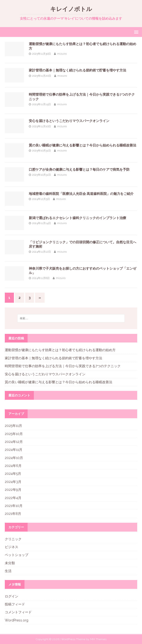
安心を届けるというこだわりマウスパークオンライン (69, 121)
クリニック (13, 539)
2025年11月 (13, 426)
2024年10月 (14, 458)
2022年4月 (13, 498)
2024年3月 (13, 482)
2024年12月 (14, 442)
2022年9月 (13, 490)
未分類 (10, 563)
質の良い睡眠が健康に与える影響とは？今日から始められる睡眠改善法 (83, 145)
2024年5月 (13, 474)
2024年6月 (13, 466)
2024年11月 (14, 450)
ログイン (12, 596)
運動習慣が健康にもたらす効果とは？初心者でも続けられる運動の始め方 (60, 350)
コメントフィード (18, 612)
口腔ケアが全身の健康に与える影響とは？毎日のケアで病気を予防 (79, 169)
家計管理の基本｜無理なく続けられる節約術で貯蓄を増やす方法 (77, 70)
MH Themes (98, 639)
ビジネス (12, 547)
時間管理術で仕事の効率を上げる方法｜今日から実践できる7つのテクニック (63, 366)
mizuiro (62, 54)
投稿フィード (15, 604)
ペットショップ (17, 555)
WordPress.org (17, 620)
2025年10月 (14, 434)
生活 (8, 571)
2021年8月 (13, 514)
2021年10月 (14, 506)
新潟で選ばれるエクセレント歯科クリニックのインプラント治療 (77, 218)
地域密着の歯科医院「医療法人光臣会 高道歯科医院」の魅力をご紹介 (81, 194)
